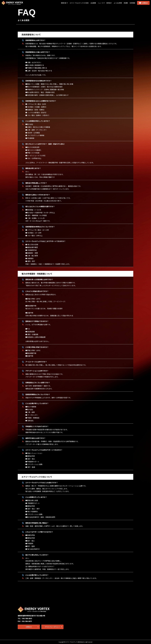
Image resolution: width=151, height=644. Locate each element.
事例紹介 (109, 3)
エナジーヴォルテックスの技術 (79, 3)
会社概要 (93, 3)
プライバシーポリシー (52, 627)
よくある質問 (118, 3)
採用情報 (132, 3)
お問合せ (143, 3)
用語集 (126, 3)
